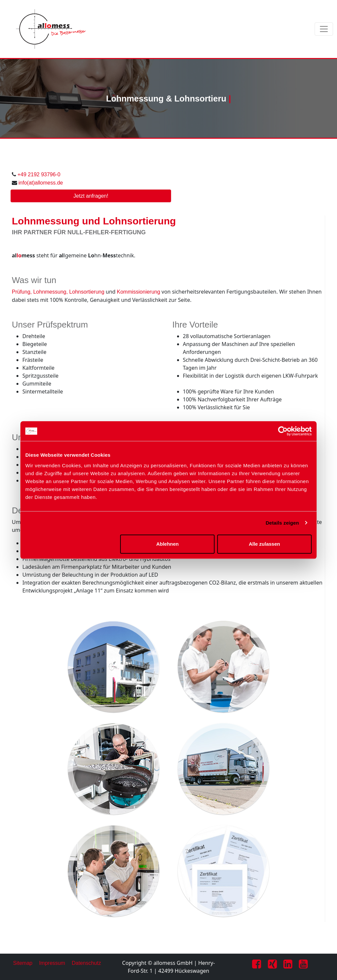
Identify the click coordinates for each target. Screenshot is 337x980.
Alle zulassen (264, 544)
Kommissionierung (139, 292)
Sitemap (23, 963)
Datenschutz (86, 963)
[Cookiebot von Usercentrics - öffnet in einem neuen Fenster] (283, 431)
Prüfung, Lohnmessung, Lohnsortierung (58, 292)
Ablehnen (168, 544)
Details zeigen (282, 523)
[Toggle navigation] (324, 29)
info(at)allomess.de (41, 183)
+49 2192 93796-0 (39, 174)
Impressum (52, 963)
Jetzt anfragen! (91, 196)
